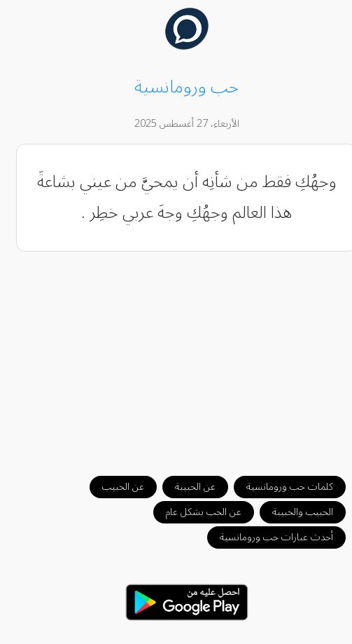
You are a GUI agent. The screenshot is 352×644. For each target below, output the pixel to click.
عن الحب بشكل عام (193, 512)
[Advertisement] (176, 357)
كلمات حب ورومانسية (279, 487)
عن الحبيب (113, 487)
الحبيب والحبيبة (292, 512)
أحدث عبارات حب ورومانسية (266, 537)
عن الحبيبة (185, 487)
